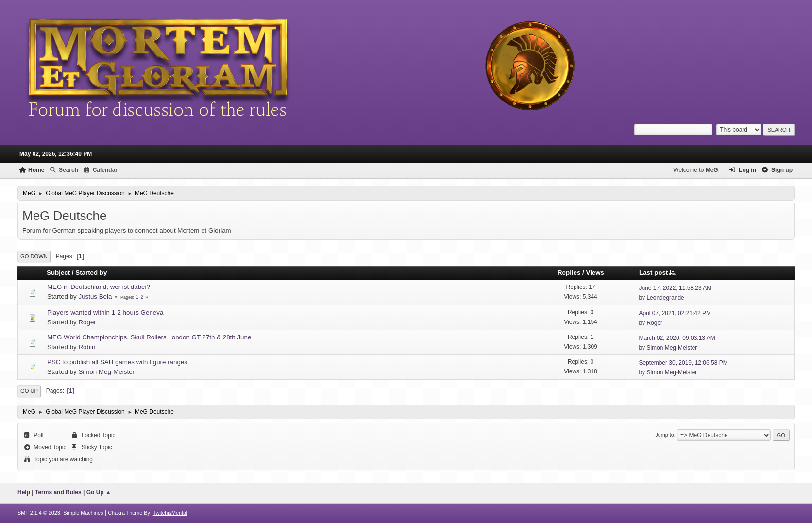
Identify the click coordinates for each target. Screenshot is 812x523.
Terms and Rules (58, 492)
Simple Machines (83, 513)
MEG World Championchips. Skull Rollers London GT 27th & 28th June (149, 337)
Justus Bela (95, 296)
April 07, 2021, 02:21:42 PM (675, 313)
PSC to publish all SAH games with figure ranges (117, 362)
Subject (58, 273)
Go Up (29, 391)
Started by (91, 273)
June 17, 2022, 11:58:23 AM (675, 288)
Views (595, 273)
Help (24, 492)
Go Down (34, 256)
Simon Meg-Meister (672, 348)
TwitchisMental (170, 513)
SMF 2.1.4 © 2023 (39, 513)
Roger (87, 322)
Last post (658, 273)
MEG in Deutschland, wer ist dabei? (99, 287)
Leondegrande (665, 298)
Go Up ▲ (99, 492)
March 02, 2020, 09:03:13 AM (677, 338)
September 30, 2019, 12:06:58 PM (683, 363)
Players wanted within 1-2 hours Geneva (105, 312)
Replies (569, 273)
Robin (87, 347)
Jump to (664, 435)
